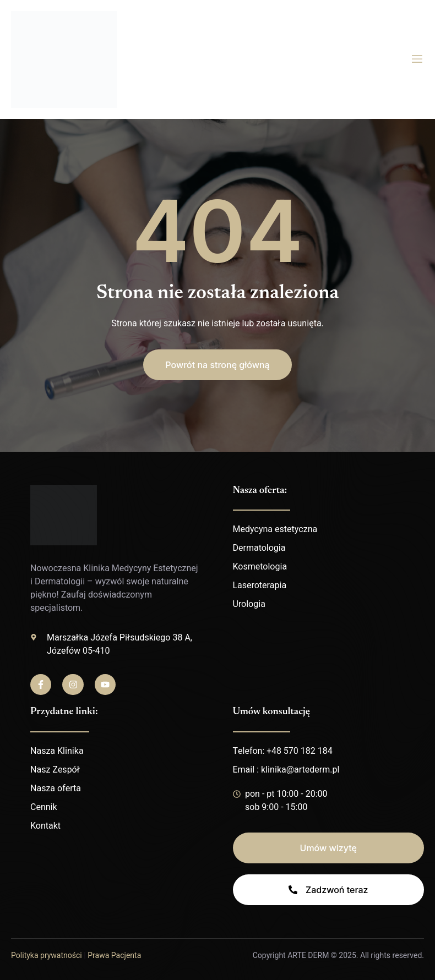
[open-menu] (417, 59)
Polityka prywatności (47, 956)
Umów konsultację (271, 712)
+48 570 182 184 (299, 751)
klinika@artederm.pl (300, 770)
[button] (217, 365)
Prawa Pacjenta (114, 956)
